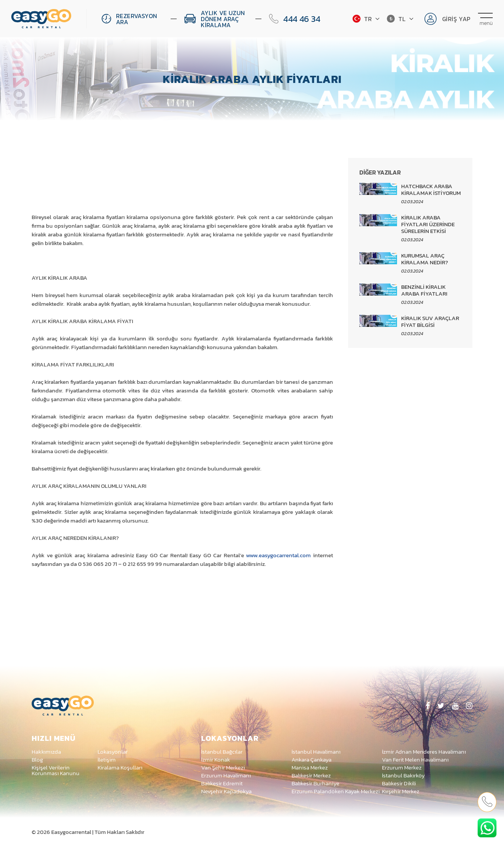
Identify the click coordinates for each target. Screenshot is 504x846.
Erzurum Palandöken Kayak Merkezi (336, 791)
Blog (37, 759)
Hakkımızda (46, 752)
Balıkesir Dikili (399, 783)
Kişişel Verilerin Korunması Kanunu (56, 770)
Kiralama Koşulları (120, 767)
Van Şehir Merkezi (223, 767)
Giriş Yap (456, 19)
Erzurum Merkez (402, 767)
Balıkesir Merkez (311, 775)
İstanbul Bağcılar (222, 752)
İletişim (107, 759)
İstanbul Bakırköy (403, 775)
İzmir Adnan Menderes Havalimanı (424, 752)
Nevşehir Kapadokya (226, 791)
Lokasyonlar (113, 752)
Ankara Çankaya (312, 759)
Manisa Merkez (310, 767)
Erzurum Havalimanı (226, 775)
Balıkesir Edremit (222, 783)
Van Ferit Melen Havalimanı (415, 759)
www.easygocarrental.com (278, 555)
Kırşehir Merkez (401, 791)
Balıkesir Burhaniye (315, 783)
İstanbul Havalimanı (316, 752)
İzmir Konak (216, 759)
